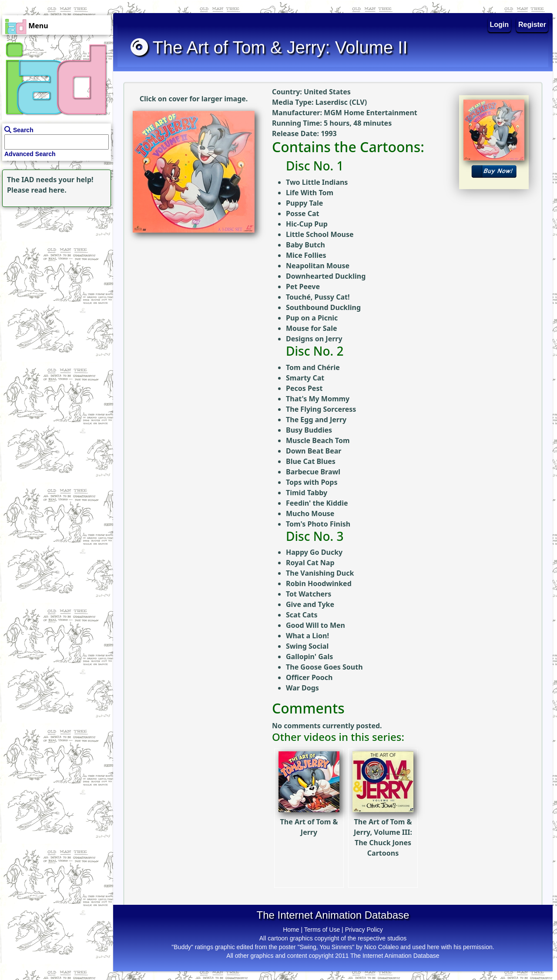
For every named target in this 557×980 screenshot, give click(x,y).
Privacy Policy (364, 930)
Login (500, 25)
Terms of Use (322, 930)
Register (532, 25)
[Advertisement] (54, 263)
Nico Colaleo (381, 947)
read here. (49, 190)
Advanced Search (30, 154)
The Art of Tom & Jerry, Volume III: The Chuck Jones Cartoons (383, 818)
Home (291, 930)
